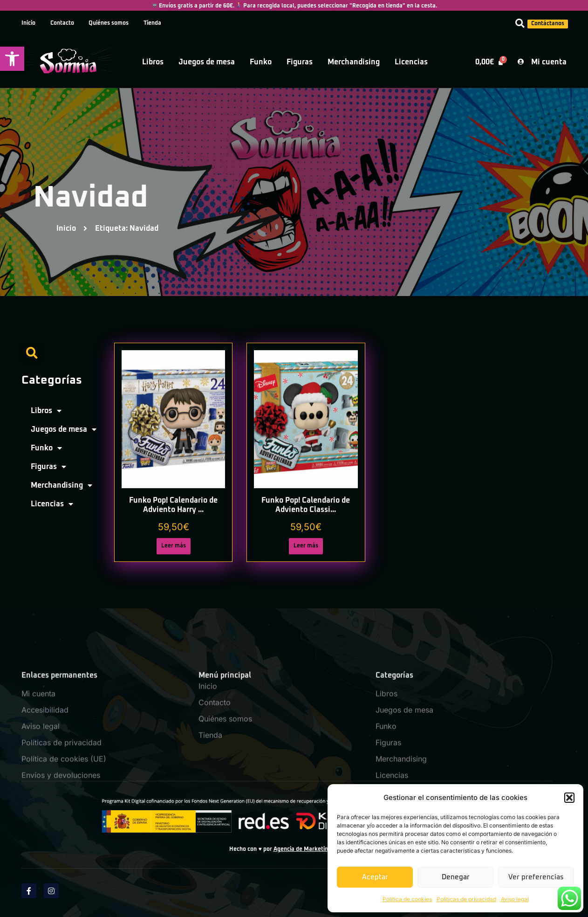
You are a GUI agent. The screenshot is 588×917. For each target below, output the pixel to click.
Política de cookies (407, 899)
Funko (261, 62)
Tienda (153, 23)
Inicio (28, 23)
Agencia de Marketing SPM (309, 849)
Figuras (300, 62)
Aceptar (375, 877)
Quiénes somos (109, 23)
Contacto (62, 23)
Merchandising (354, 62)
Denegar (456, 877)
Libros (153, 62)
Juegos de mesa (207, 62)
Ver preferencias (536, 877)
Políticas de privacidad (466, 899)
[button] (12, 59)
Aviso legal (515, 899)
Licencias (411, 62)
